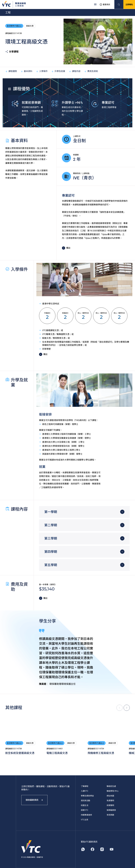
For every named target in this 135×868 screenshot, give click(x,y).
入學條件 (42, 71)
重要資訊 (105, 5)
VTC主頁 (85, 820)
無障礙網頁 (111, 810)
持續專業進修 (86, 815)
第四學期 (51, 552)
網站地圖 (110, 796)
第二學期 (51, 525)
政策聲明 (110, 805)
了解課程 (85, 786)
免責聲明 (110, 801)
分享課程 (12, 52)
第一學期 (51, 512)
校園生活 (85, 805)
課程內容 (75, 71)
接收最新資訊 (34, 800)
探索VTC (85, 810)
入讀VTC (85, 791)
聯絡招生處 (111, 786)
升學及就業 (58, 71)
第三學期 (51, 538)
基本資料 (26, 71)
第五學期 (51, 565)
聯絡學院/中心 (113, 791)
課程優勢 (11, 71)
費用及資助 (91, 71)
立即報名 (129, 5)
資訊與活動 (85, 801)
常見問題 (110, 815)
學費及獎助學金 (87, 796)
